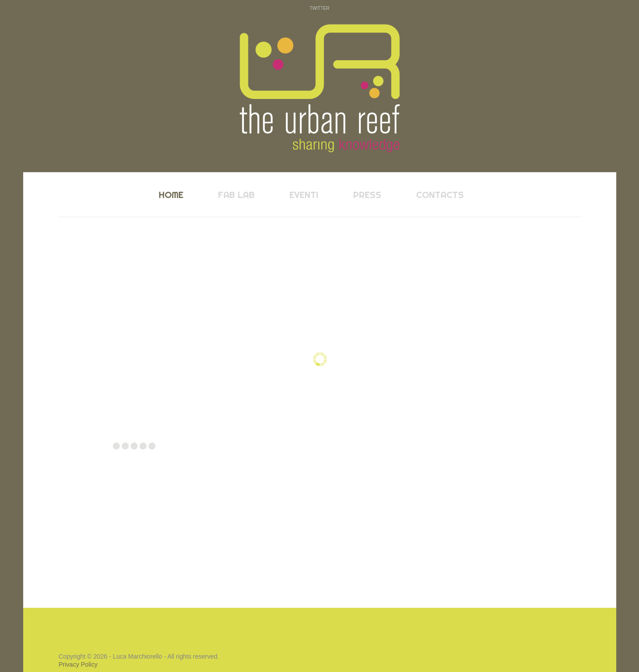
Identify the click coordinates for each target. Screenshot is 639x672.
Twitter (319, 8)
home (171, 195)
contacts (440, 195)
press (367, 195)
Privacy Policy (78, 664)
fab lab (236, 195)
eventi (304, 195)
